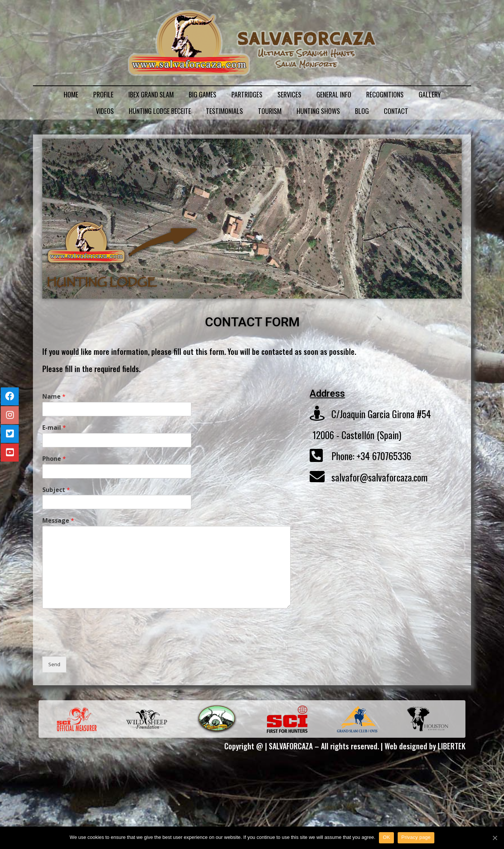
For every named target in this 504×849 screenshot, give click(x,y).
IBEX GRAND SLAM (151, 94)
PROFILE (103, 94)
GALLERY (430, 94)
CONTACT (396, 111)
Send (54, 664)
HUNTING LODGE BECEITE (160, 111)
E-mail (54, 428)
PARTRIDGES (247, 94)
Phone (54, 459)
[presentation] (99, 644)
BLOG (362, 111)
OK (386, 837)
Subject (56, 490)
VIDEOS (105, 111)
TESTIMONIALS (224, 111)
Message (58, 521)
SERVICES (289, 94)
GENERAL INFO (334, 94)
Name (54, 397)
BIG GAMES (203, 94)
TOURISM (270, 111)
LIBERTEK (452, 746)
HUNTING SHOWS (318, 111)
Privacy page (416, 837)
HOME (71, 94)
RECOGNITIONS (385, 94)
